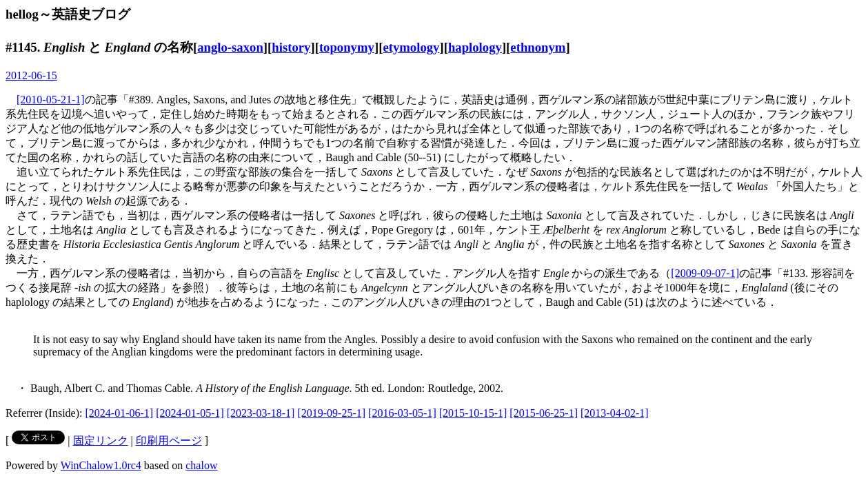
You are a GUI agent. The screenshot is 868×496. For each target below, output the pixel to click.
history (291, 47)
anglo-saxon (230, 47)
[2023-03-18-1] (261, 413)
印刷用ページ (169, 441)
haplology (475, 47)
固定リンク (101, 441)
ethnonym (538, 47)
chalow (201, 465)
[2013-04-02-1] (615, 413)
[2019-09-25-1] (331, 413)
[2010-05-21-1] (51, 100)
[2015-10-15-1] (473, 413)
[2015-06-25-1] (544, 413)
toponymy (347, 47)
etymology (411, 47)
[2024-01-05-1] (190, 413)
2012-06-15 (31, 75)
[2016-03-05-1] (402, 413)
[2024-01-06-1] (120, 413)
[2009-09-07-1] (705, 273)
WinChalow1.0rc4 (101, 465)
